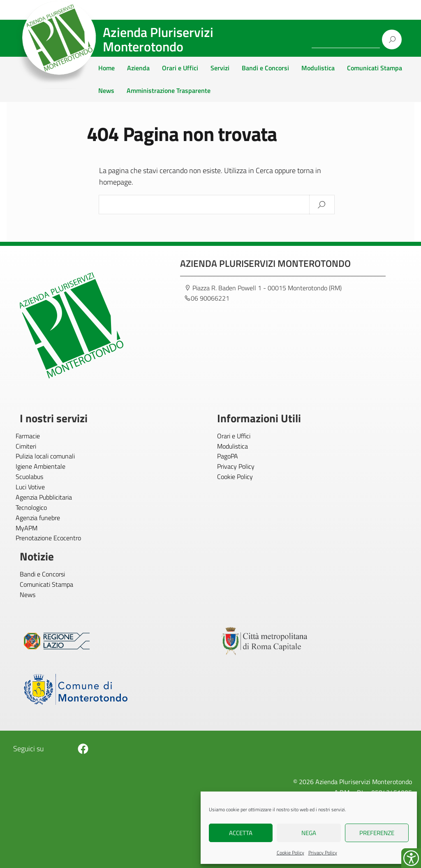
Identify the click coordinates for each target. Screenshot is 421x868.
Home (106, 68)
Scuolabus (29, 477)
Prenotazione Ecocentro (48, 538)
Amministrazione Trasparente (169, 90)
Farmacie (28, 436)
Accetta (241, 833)
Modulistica (318, 68)
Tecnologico (31, 507)
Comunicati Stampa (375, 68)
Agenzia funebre (38, 518)
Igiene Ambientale (40, 466)
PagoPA (228, 456)
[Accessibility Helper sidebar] (411, 858)
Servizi (220, 68)
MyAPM (27, 528)
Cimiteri (26, 446)
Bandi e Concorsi (265, 68)
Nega (309, 833)
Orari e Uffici (180, 68)
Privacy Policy (323, 853)
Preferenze (377, 833)
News (106, 90)
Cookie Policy (290, 853)
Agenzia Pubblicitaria (44, 497)
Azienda (138, 68)
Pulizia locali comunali (45, 456)
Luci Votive (30, 487)
